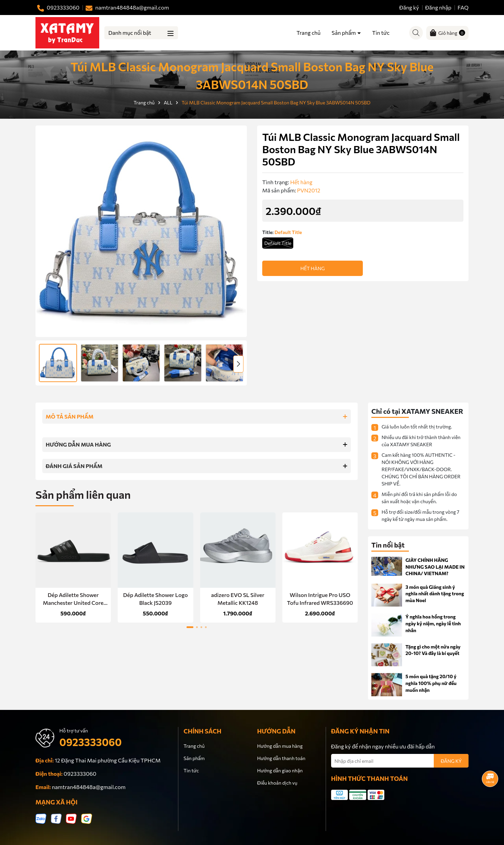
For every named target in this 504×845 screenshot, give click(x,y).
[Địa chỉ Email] (400, 761)
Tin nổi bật (388, 545)
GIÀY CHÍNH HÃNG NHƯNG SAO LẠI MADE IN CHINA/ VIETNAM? (435, 567)
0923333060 (91, 742)
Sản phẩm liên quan (83, 494)
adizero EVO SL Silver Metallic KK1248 (238, 599)
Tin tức (381, 33)
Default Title (278, 243)
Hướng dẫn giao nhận (280, 770)
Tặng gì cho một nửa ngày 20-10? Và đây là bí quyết (433, 650)
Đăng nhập (438, 7)
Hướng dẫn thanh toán (281, 758)
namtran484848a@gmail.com (89, 787)
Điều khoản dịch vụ (277, 783)
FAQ (463, 7)
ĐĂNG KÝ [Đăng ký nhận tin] (451, 761)
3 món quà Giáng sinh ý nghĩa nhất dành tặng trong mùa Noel (435, 594)
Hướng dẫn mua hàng (280, 746)
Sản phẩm (344, 33)
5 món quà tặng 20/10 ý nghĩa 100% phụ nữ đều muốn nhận (431, 683)
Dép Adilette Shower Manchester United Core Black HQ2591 (73, 599)
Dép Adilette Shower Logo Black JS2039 (155, 599)
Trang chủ (308, 33)
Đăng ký (409, 7)
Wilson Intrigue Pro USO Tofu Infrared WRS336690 (320, 599)
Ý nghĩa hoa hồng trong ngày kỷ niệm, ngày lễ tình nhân (433, 623)
